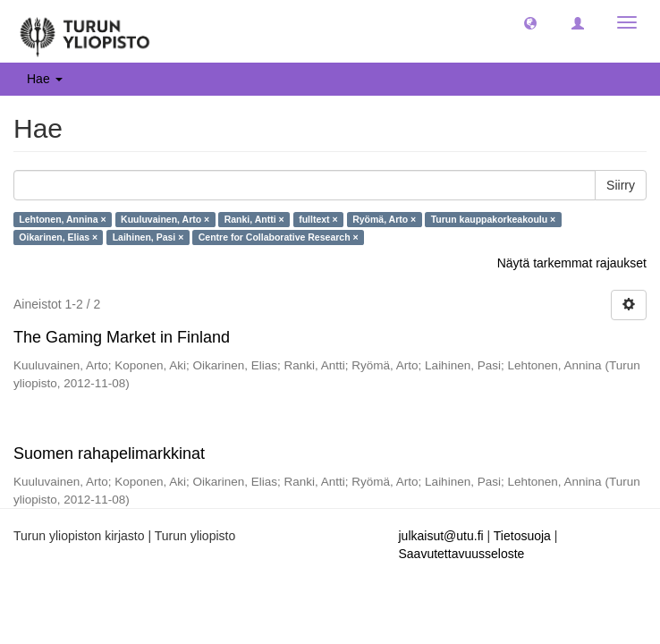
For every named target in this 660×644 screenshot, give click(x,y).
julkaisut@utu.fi (441, 536)
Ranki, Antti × (254, 219)
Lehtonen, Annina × (62, 219)
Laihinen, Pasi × (148, 237)
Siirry (621, 185)
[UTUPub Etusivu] (85, 31)
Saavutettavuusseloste (462, 554)
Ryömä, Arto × (384, 219)
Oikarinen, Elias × (58, 237)
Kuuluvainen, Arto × (165, 219)
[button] (530, 22)
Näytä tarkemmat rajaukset (572, 263)
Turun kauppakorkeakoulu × (494, 219)
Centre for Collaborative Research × (279, 237)
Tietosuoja (522, 536)
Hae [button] (45, 79)
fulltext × (318, 219)
